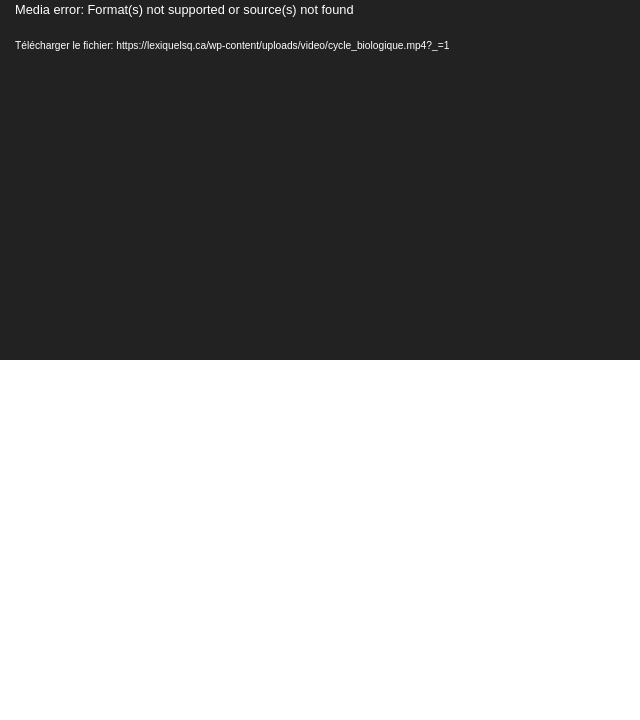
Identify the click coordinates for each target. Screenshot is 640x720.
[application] (320, 180)
